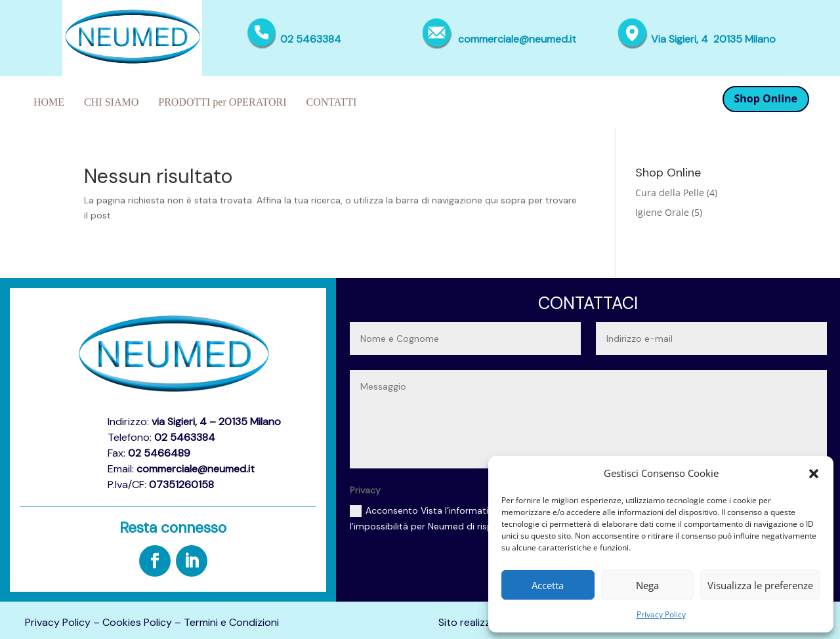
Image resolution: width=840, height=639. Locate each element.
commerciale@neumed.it (517, 39)
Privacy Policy (661, 614)
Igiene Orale (662, 212)
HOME (49, 102)
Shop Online (766, 98)
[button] (814, 474)
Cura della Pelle (670, 193)
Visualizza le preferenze (760, 585)
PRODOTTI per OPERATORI (222, 102)
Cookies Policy (137, 622)
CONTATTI (332, 102)
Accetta (548, 585)
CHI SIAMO (111, 102)
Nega (647, 585)
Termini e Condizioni (231, 622)
